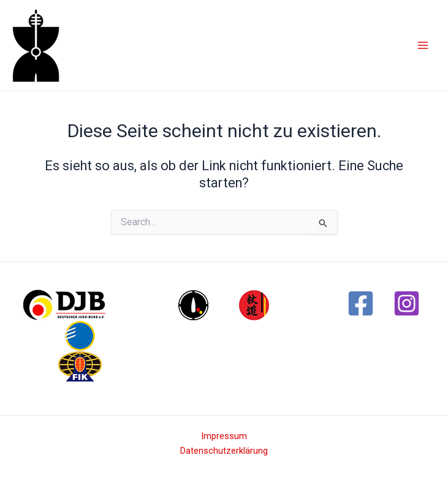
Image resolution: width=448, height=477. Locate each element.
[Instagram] (407, 303)
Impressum (224, 436)
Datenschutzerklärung (224, 451)
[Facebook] (361, 303)
